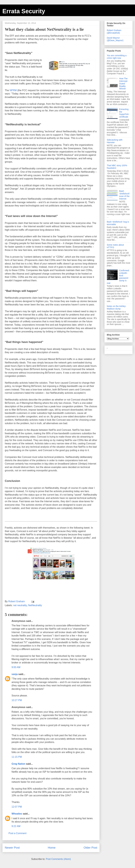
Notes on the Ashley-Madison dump (116, 307)
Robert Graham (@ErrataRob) (114, 32)
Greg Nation (18, 764)
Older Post (90, 848)
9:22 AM (16, 826)
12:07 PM (17, 807)
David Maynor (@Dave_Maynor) (115, 39)
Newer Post (12, 848)
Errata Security (24, 11)
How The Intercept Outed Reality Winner (123, 84)
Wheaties (17, 814)
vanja (15, 674)
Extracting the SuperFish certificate (124, 113)
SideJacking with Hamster (115, 141)
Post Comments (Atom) (58, 859)
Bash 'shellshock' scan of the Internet (125, 195)
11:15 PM (17, 757)
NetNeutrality (35, 605)
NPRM (13, 90)
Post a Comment (17, 833)
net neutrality (20, 605)
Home (52, 848)
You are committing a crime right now (117, 57)
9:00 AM (16, 667)
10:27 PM (17, 700)
